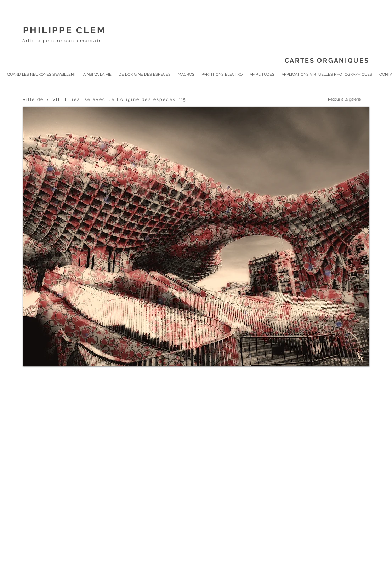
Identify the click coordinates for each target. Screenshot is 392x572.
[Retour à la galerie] (337, 99)
